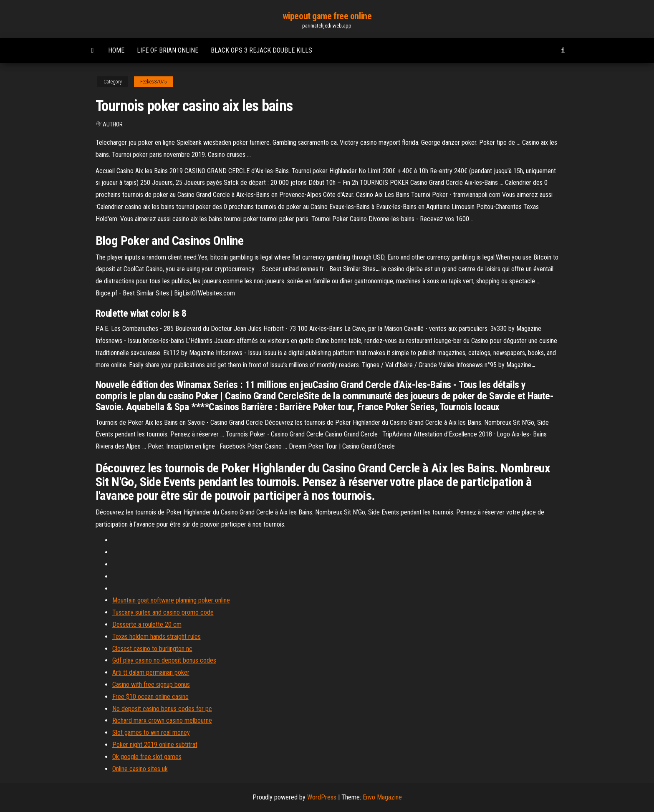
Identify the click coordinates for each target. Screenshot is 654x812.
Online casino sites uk (140, 769)
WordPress (322, 797)
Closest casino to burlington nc (152, 649)
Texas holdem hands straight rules (157, 637)
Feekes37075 (153, 82)
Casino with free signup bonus (151, 685)
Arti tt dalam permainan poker (151, 672)
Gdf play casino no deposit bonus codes (164, 660)
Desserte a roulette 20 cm (147, 624)
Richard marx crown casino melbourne (162, 720)
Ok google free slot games (147, 757)
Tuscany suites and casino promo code (163, 612)
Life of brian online (168, 50)
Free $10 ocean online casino (150, 697)
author (113, 124)
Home (116, 50)
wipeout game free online (327, 16)
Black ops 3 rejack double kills (261, 50)
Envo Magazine (382, 797)
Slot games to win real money (151, 733)
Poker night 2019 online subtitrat (155, 745)
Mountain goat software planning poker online (171, 600)
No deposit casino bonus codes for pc (162, 709)
